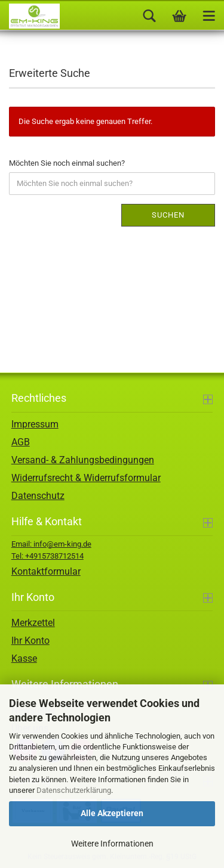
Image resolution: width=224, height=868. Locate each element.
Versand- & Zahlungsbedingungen (83, 460)
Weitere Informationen (112, 844)
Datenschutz (38, 496)
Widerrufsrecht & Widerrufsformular (86, 478)
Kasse (24, 658)
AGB (21, 442)
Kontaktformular (46, 571)
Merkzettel (33, 623)
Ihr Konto (30, 641)
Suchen (168, 215)
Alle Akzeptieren (112, 813)
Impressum (35, 424)
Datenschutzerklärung (74, 790)
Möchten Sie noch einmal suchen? (67, 163)
